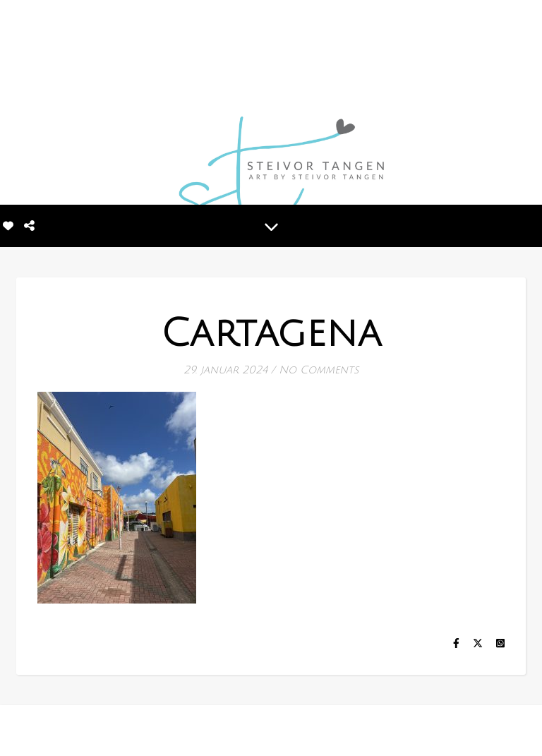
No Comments (319, 370)
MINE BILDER (258, 729)
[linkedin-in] (64, 731)
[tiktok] (85, 731)
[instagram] (42, 731)
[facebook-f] (21, 731)
